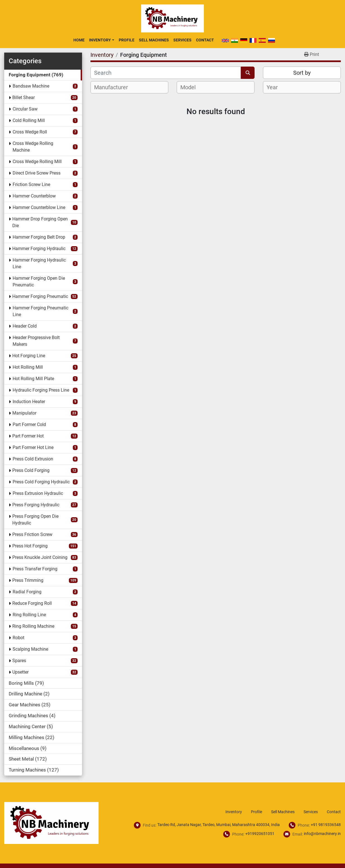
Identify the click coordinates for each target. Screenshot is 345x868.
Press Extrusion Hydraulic (38, 493)
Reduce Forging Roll (32, 603)
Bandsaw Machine (31, 86)
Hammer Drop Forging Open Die (40, 222)
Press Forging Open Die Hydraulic (35, 520)
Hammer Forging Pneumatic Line (40, 311)
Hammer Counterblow (34, 196)
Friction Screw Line (31, 184)
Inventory (100, 40)
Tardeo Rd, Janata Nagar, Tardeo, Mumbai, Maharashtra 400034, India (219, 825)
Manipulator (24, 413)
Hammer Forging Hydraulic (39, 249)
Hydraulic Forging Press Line (41, 390)
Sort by (302, 73)
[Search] (166, 73)
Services (182, 40)
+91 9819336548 (326, 825)
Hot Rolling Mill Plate (33, 379)
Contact (205, 40)
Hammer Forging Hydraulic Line (39, 263)
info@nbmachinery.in (322, 834)
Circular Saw (25, 109)
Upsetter (20, 672)
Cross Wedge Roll (30, 132)
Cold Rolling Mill (29, 120)
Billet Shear (24, 97)
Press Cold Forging (31, 470)
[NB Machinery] (51, 823)
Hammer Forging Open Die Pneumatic (39, 282)
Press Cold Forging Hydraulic (41, 482)
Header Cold (25, 326)
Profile (127, 40)
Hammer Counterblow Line (39, 207)
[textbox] (114, 87)
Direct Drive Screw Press (37, 173)
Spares (19, 661)
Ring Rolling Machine (33, 626)
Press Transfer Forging (35, 569)
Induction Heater (29, 402)
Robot (18, 638)
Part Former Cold (29, 424)
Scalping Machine (30, 649)
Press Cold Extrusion (33, 459)
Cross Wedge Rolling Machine (33, 147)
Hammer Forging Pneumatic (40, 296)
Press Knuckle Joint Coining (40, 557)
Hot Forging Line (29, 356)
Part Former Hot (28, 436)
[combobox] (129, 87)
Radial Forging (27, 592)
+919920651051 (260, 834)
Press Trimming (28, 580)
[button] (102, 40)
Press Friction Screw (32, 534)
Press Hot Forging (30, 546)
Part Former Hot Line (33, 447)
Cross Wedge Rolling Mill (37, 162)
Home (79, 40)
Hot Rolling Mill (28, 367)
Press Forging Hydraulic (36, 505)
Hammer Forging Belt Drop (39, 237)
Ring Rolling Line (29, 615)
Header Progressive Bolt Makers (36, 341)
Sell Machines (154, 40)
